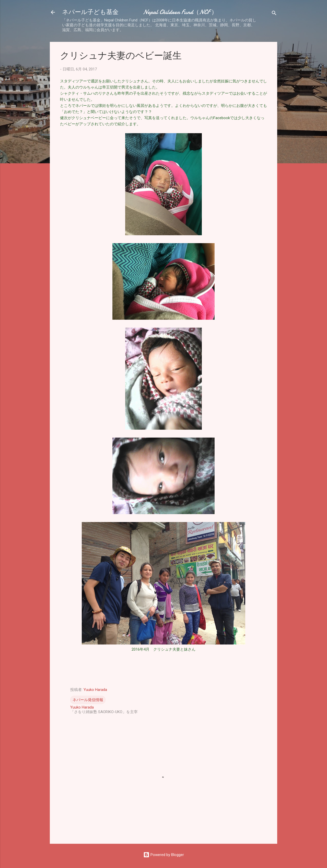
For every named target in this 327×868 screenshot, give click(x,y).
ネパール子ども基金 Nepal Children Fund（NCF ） (140, 12)
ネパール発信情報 (88, 700)
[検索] (274, 14)
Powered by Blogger (164, 855)
